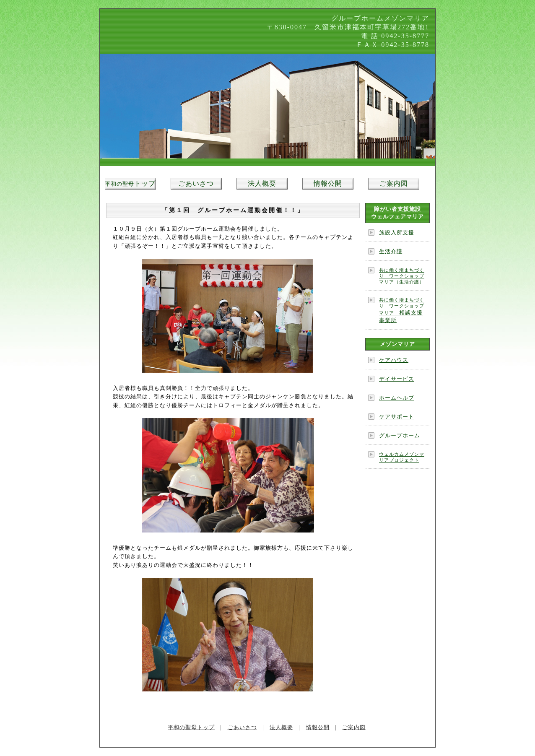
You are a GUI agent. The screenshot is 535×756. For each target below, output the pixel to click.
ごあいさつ (196, 183)
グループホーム (400, 435)
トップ (130, 183)
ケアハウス (394, 360)
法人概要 (262, 183)
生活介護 (391, 251)
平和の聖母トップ (191, 727)
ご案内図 (394, 183)
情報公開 (328, 183)
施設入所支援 (397, 233)
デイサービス (397, 379)
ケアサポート (397, 417)
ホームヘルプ (397, 398)
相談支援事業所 (402, 310)
